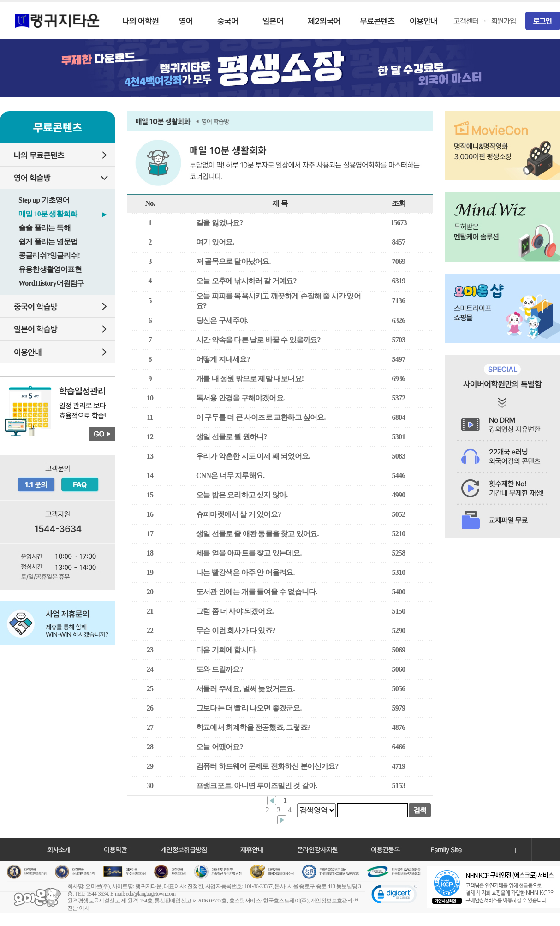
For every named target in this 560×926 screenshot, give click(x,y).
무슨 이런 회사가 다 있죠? (236, 630)
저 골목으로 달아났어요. (233, 261)
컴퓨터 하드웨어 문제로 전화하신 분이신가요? (267, 766)
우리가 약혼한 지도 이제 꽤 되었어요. (253, 456)
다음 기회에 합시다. (226, 650)
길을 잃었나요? (220, 223)
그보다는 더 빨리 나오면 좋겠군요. (249, 708)
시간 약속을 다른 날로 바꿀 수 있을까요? (258, 340)
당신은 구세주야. (222, 320)
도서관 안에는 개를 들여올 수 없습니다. (256, 592)
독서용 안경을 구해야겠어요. (240, 398)
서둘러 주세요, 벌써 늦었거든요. (245, 689)
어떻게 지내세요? (223, 359)
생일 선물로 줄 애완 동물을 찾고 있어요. (257, 534)
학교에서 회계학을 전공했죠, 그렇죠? (253, 727)
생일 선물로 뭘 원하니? (232, 437)
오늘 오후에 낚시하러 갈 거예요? (246, 281)
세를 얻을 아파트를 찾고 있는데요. (249, 553)
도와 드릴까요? (220, 669)
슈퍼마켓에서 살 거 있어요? (238, 514)
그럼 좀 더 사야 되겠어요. (235, 611)
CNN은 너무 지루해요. (230, 475)
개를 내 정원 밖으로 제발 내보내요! (250, 379)
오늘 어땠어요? (220, 747)
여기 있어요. (215, 242)
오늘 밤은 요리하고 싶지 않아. (242, 495)
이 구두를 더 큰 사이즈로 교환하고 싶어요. (261, 417)
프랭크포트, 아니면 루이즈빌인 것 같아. (256, 786)
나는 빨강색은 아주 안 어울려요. (245, 572)
